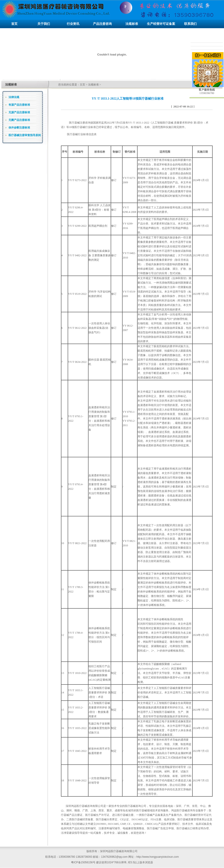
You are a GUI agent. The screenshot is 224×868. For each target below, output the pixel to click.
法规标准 (93, 85)
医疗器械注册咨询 (80, 123)
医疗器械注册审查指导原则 (25, 135)
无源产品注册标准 (19, 112)
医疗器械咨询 (133, 806)
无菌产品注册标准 (19, 120)
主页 (82, 85)
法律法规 (14, 97)
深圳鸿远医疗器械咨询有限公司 (84, 806)
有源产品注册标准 (19, 105)
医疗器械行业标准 (78, 134)
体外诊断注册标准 (19, 128)
